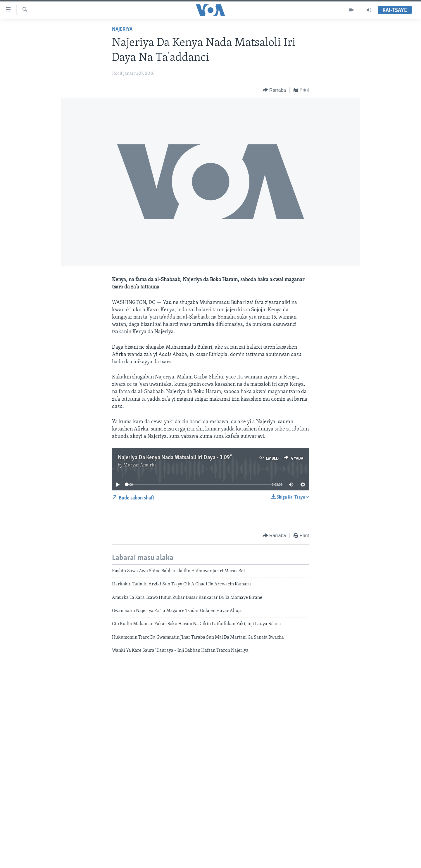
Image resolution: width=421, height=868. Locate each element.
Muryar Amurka (140, 465)
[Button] (274, 90)
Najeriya (122, 29)
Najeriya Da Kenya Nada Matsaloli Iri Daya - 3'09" (174, 458)
